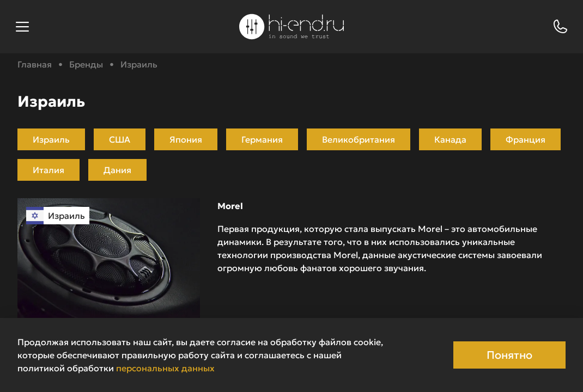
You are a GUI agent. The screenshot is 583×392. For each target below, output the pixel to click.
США (120, 139)
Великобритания (359, 139)
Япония (186, 139)
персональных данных (165, 368)
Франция (526, 139)
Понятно (509, 355)
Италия (48, 170)
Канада (450, 139)
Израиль (51, 139)
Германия (262, 139)
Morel (230, 206)
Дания (117, 170)
